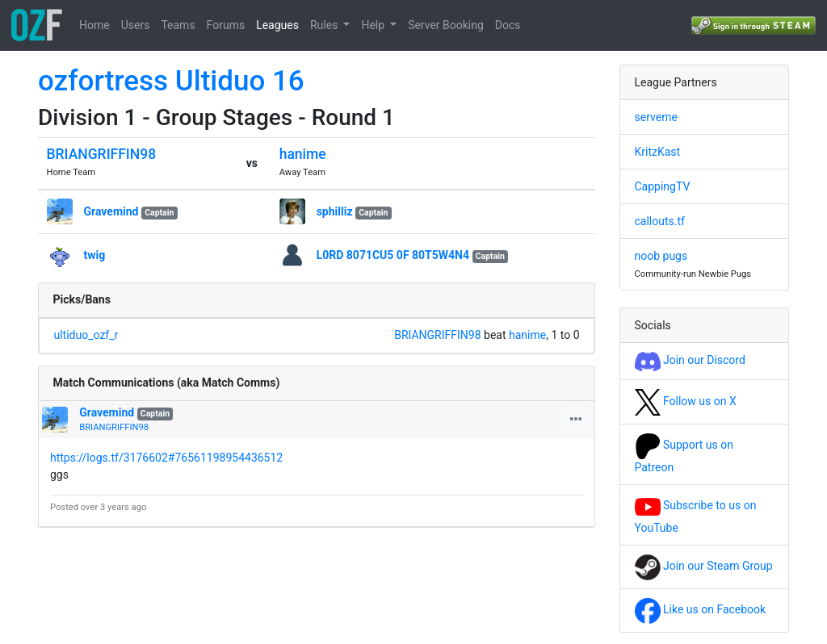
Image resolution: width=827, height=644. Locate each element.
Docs (508, 25)
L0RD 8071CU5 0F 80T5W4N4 (393, 255)
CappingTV (663, 186)
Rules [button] (325, 25)
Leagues (277, 25)
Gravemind (111, 211)
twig (95, 255)
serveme (656, 117)
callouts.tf (660, 221)
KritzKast (658, 152)
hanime (303, 154)
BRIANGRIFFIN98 (102, 154)
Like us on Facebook (701, 609)
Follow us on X (686, 401)
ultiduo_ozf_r (86, 335)
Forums (226, 25)
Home (94, 25)
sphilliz (335, 211)
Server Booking (446, 25)
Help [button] (374, 25)
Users (136, 25)
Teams (178, 25)
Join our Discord (690, 360)
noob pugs (661, 256)
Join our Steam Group (704, 566)
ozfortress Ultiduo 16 (171, 81)
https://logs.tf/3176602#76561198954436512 (166, 458)
